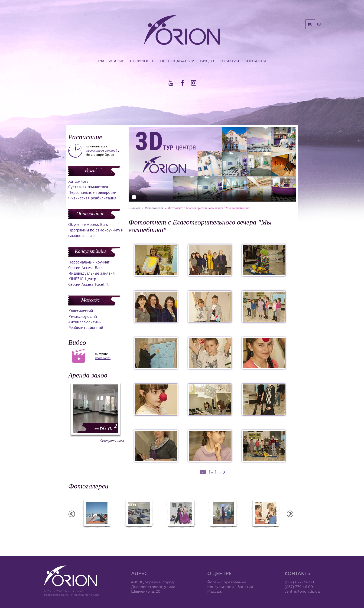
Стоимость (142, 61)
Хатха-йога (78, 181)
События (229, 61)
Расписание (111, 61)
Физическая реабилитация (92, 198)
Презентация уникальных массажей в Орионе (245, 533)
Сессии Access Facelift (88, 284)
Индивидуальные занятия (91, 273)
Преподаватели (177, 61)
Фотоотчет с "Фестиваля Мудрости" (161, 533)
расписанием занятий (102, 150)
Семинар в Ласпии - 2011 (76, 531)
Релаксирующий (83, 316)
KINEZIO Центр (82, 279)
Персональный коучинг (89, 262)
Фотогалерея (154, 208)
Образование (90, 213)
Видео (207, 61)
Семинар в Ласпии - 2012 (118, 531)
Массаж (90, 300)
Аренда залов (88, 375)
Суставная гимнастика (88, 187)
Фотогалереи (88, 486)
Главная (135, 208)
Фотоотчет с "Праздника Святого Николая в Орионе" (203, 533)
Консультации (90, 251)
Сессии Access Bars (85, 268)
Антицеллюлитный (85, 322)
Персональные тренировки (92, 192)
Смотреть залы (112, 441)
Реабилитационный (86, 327)
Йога (90, 170)
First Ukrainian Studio (85, 595)
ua (319, 24)
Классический (81, 311)
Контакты (255, 61)
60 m (105, 428)
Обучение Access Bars (88, 224)
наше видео (103, 358)
